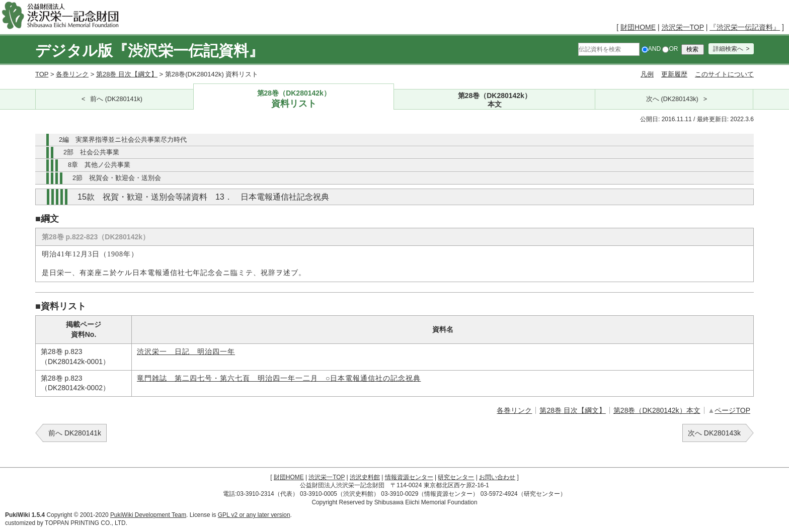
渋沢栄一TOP (683, 27)
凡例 (647, 74)
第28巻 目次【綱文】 (127, 74)
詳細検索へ (728, 49)
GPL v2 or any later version (254, 515)
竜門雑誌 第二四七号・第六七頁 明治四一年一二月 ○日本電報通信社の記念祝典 (279, 378)
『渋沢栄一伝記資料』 (745, 27)
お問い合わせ (497, 477)
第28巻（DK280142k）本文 (657, 410)
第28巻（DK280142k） (294, 99)
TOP (42, 74)
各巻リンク (72, 74)
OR (670, 49)
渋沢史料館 (365, 477)
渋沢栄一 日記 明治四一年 (186, 352)
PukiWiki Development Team (148, 515)
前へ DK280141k (75, 433)
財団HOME (638, 27)
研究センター (456, 477)
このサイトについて (724, 74)
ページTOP (732, 410)
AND (651, 49)
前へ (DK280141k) (116, 99)
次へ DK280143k (714, 433)
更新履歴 (674, 74)
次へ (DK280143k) (672, 99)
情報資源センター (409, 477)
